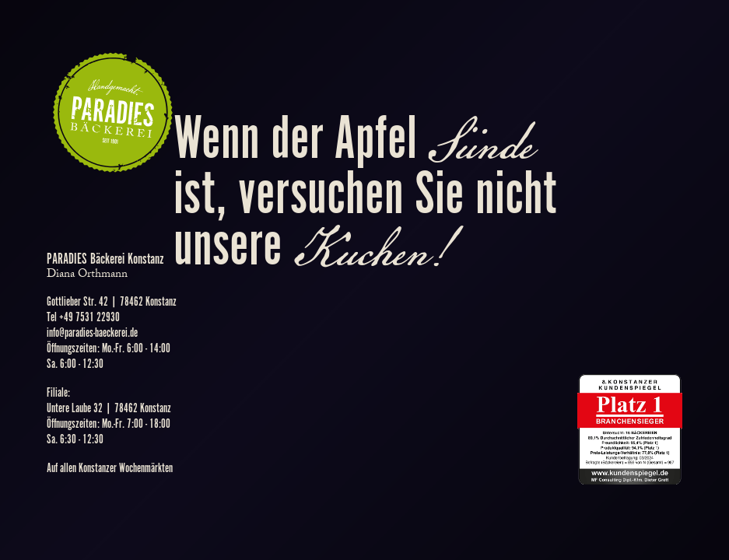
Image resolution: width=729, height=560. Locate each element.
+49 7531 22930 (89, 318)
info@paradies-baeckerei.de (92, 333)
